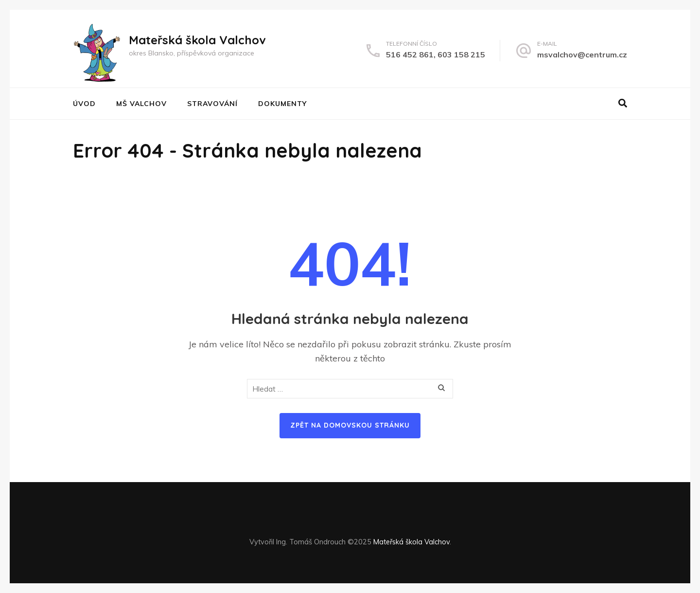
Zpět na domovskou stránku (350, 425)
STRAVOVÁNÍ (212, 104)
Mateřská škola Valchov (197, 40)
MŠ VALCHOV (141, 104)
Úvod (84, 104)
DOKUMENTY (282, 104)
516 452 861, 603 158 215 (436, 54)
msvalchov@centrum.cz (582, 54)
